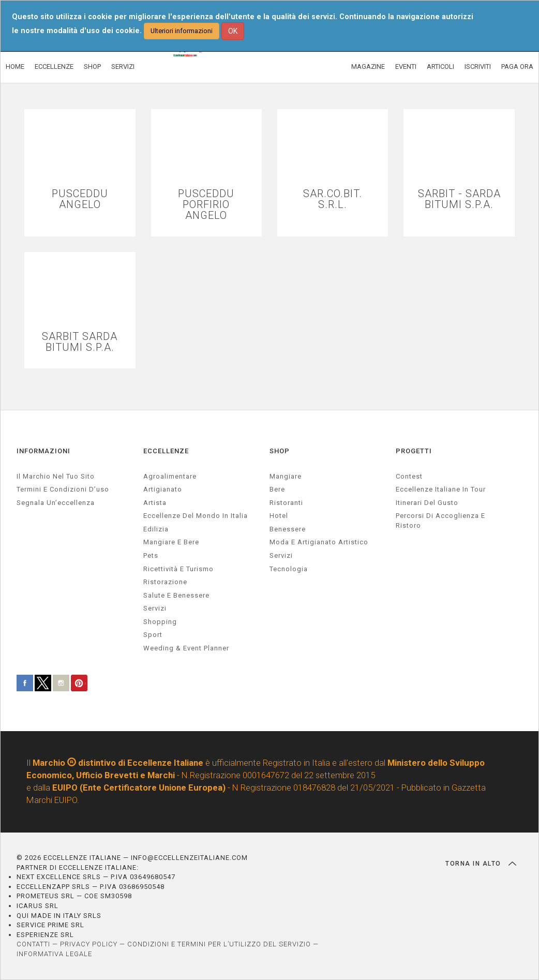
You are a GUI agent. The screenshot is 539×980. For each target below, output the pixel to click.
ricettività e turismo (178, 569)
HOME (15, 66)
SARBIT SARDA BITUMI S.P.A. (80, 342)
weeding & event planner (186, 648)
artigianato (163, 489)
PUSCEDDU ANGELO (80, 199)
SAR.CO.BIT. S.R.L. (333, 199)
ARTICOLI (440, 66)
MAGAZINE (368, 66)
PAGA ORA (517, 66)
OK (233, 31)
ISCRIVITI (478, 66)
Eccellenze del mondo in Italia (196, 516)
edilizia (156, 529)
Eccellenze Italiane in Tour (441, 489)
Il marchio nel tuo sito (56, 476)
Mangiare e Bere (171, 542)
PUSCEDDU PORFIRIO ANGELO (206, 205)
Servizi (281, 555)
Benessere (288, 529)
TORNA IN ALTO (481, 864)
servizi (155, 608)
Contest (409, 476)
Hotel (279, 516)
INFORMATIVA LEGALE (54, 954)
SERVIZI (123, 66)
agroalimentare (170, 476)
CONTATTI (33, 944)
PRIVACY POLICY (89, 944)
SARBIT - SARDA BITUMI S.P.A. (459, 199)
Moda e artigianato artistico (319, 542)
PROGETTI (414, 451)
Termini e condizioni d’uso (63, 489)
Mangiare (286, 476)
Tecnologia (289, 569)
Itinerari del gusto (427, 503)
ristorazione (165, 582)
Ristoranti (286, 503)
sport (153, 635)
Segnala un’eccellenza (56, 503)
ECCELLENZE (54, 66)
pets (151, 555)
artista (155, 503)
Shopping (160, 622)
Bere (277, 489)
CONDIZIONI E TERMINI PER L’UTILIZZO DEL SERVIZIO (219, 944)
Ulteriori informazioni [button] (182, 31)
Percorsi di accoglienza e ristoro (440, 521)
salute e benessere (176, 595)
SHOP (92, 66)
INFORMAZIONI (43, 451)
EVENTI (406, 66)
